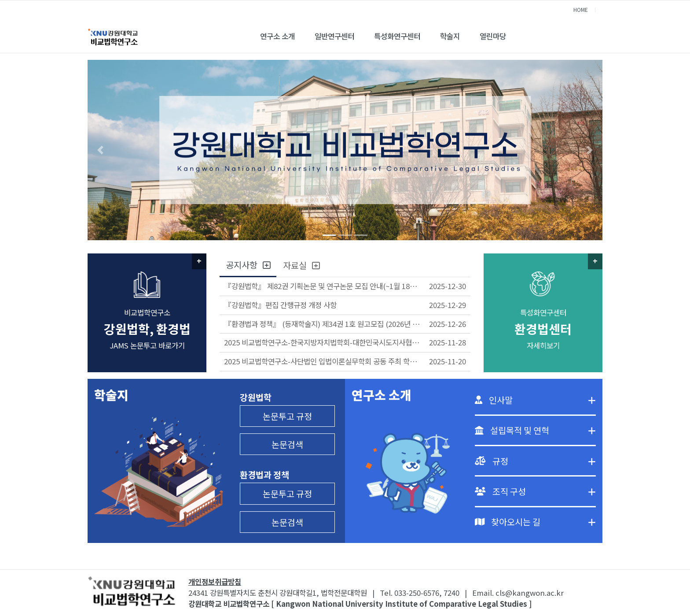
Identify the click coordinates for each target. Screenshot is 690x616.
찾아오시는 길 (543, 522)
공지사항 (248, 265)
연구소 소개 (277, 36)
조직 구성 (544, 491)
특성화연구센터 (397, 36)
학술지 (450, 36)
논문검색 (287, 444)
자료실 (301, 265)
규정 (544, 461)
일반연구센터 (334, 36)
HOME (581, 9)
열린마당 (493, 36)
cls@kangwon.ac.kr (530, 593)
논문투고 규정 (287, 416)
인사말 (542, 400)
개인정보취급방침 (215, 582)
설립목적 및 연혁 (543, 430)
